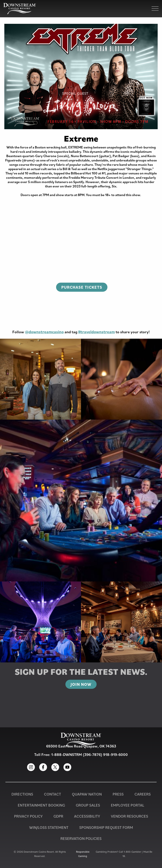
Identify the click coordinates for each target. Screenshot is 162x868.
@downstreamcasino (44, 332)
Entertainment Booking (41, 805)
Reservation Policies (81, 838)
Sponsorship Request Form (106, 827)
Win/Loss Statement (49, 827)
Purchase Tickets (82, 287)
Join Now (81, 684)
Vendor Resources (130, 816)
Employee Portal (128, 805)
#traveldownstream (96, 332)
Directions (22, 794)
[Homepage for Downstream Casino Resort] (20, 9)
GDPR (58, 816)
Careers (143, 794)
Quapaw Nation (87, 794)
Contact (53, 794)
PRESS (118, 794)
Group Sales (88, 805)
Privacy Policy (28, 816)
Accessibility (87, 816)
